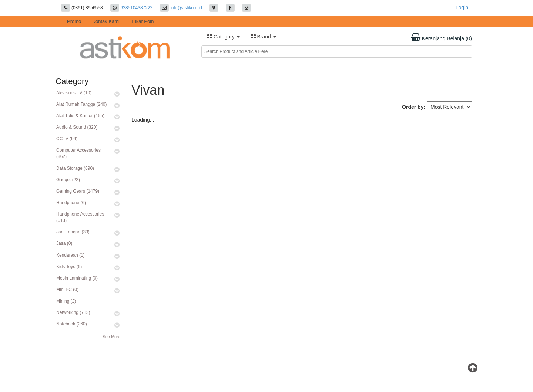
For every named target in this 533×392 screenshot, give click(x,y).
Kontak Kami (106, 21)
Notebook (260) (72, 324)
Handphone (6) (71, 203)
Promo (74, 21)
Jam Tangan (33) (73, 232)
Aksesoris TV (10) (74, 93)
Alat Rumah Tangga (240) (82, 104)
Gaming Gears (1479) (78, 191)
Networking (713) (73, 312)
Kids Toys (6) (69, 267)
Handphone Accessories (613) (80, 217)
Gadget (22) (68, 180)
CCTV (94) (67, 139)
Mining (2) (66, 301)
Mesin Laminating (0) (77, 278)
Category (224, 37)
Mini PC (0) (67, 290)
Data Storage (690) (75, 168)
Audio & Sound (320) (77, 127)
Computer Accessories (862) (78, 153)
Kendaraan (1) (71, 255)
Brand (264, 37)
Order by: (414, 107)
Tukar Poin (142, 21)
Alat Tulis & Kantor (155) (80, 116)
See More (111, 337)
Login (462, 7)
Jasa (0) (64, 243)
